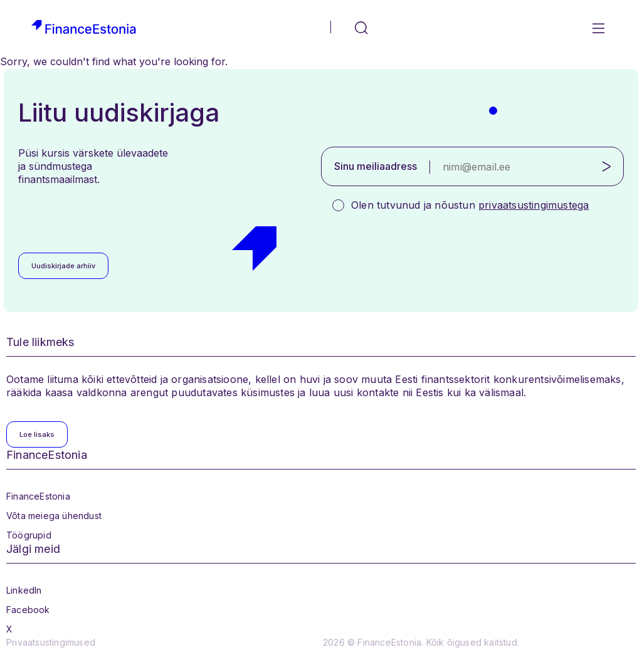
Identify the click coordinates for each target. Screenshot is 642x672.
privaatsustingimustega (534, 205)
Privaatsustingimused (51, 642)
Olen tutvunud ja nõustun (470, 205)
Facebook (28, 610)
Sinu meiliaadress (376, 166)
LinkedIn (24, 590)
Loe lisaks (37, 434)
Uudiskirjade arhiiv (63, 266)
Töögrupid (29, 535)
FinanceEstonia (38, 496)
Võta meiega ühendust (54, 516)
